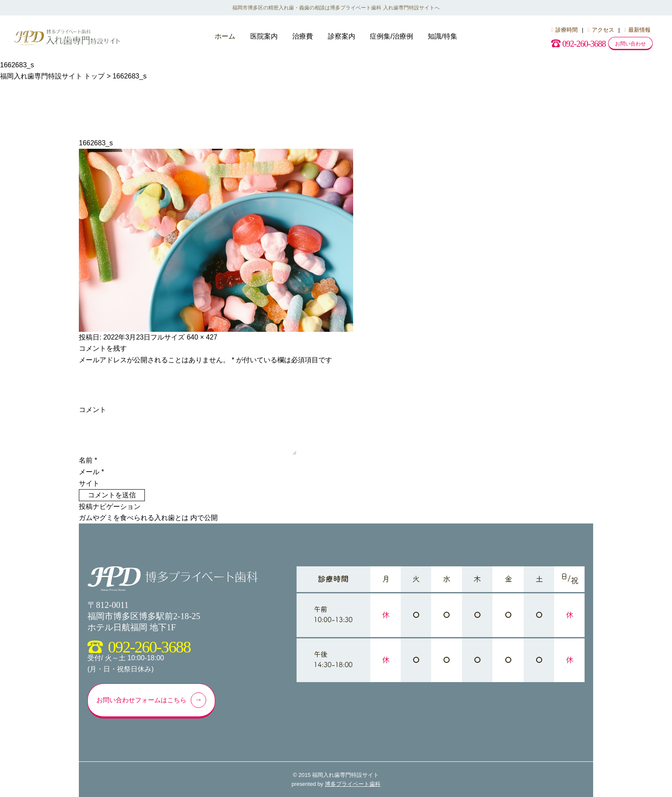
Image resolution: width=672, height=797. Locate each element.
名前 (88, 460)
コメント (93, 410)
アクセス (601, 30)
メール (91, 472)
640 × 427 (202, 337)
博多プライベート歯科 (353, 784)
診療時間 (564, 30)
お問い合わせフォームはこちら (150, 700)
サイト (89, 483)
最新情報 (637, 30)
